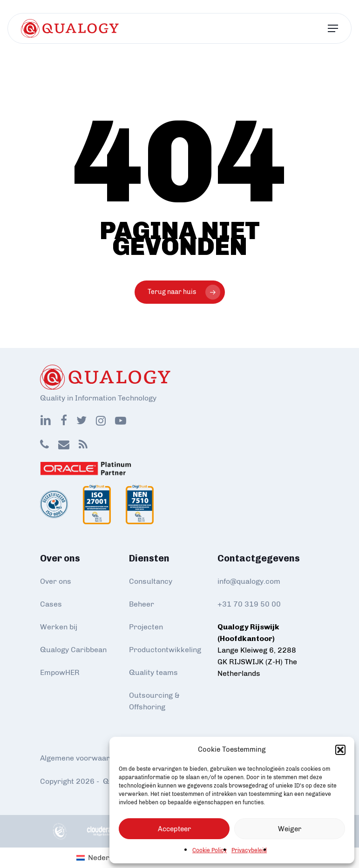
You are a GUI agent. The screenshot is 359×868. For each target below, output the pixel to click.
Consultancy (151, 581)
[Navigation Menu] (333, 29)
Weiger (290, 829)
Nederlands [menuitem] (108, 858)
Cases (51, 604)
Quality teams (153, 672)
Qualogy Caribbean (73, 650)
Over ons (56, 581)
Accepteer (174, 829)
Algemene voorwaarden (81, 758)
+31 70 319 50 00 (249, 604)
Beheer (142, 604)
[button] (340, 750)
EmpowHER (60, 672)
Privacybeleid (249, 850)
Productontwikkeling (165, 650)
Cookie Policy (210, 850)
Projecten (146, 627)
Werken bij (59, 627)
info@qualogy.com (249, 581)
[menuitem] (102, 858)
